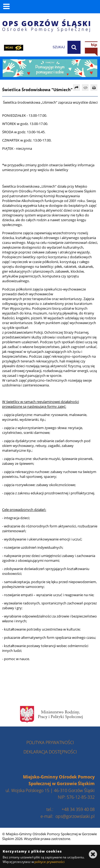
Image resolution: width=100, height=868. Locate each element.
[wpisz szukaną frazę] (45, 47)
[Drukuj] (94, 88)
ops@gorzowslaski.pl (75, 816)
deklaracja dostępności (50, 752)
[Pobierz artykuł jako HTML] (85, 88)
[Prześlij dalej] (77, 88)
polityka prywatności (50, 742)
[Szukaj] (74, 47)
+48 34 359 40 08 (78, 809)
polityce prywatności (49, 862)
